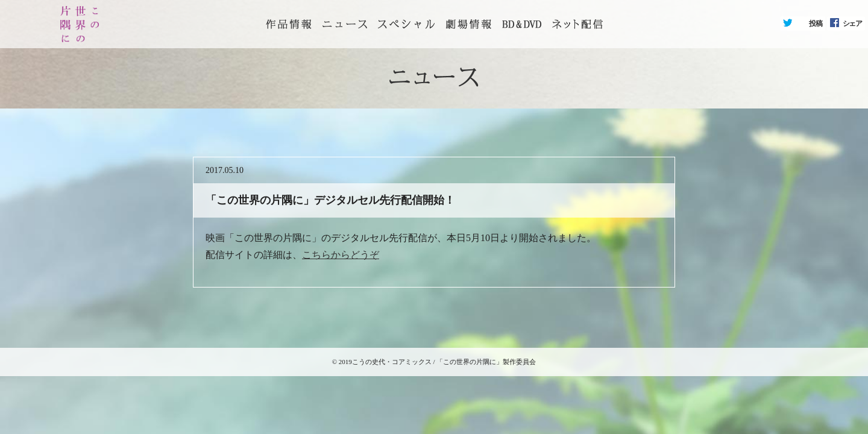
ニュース (345, 24)
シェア (852, 24)
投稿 (816, 24)
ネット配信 (577, 24)
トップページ (289, 24)
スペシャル (406, 24)
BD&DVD (522, 24)
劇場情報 (468, 24)
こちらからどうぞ (341, 255)
